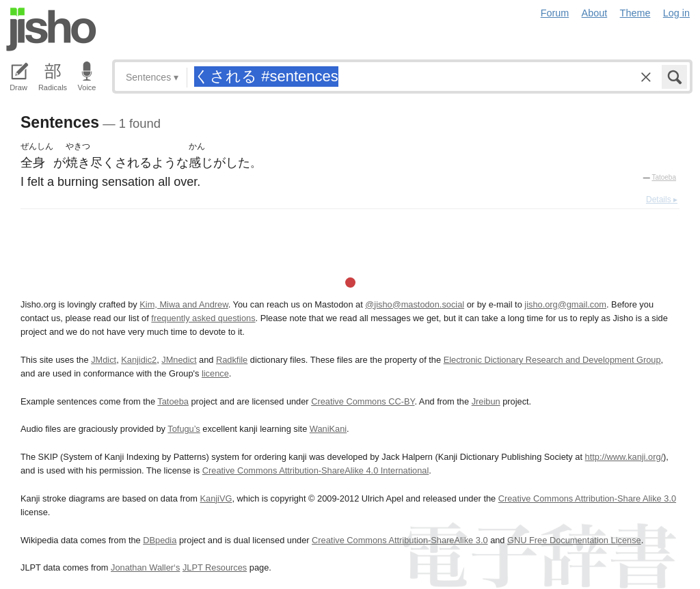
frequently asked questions (203, 318)
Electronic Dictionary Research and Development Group (552, 360)
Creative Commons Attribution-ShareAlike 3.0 (400, 540)
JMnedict (179, 360)
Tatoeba (664, 177)
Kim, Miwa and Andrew (184, 304)
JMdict (104, 360)
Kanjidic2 (139, 360)
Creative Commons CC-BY (363, 401)
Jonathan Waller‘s (145, 567)
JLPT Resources (215, 567)
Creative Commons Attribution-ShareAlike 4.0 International (315, 470)
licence (215, 373)
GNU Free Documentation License (574, 540)
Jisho (51, 29)
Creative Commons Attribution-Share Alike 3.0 (587, 498)
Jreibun (486, 401)
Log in (676, 13)
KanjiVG (216, 498)
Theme (635, 13)
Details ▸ (662, 200)
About (595, 13)
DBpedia (160, 540)
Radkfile (232, 360)
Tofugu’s (184, 429)
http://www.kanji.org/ (624, 457)
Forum (555, 13)
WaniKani (328, 429)
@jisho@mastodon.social (415, 304)
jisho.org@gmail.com (565, 304)
